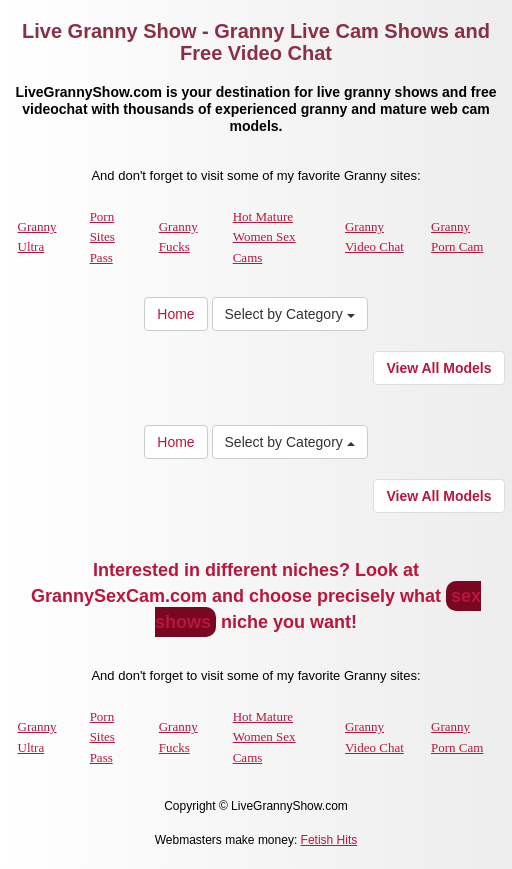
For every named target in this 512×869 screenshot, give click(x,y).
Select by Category (290, 314)
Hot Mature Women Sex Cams (264, 237)
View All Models (438, 368)
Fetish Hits (329, 840)
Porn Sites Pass (102, 237)
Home (175, 314)
